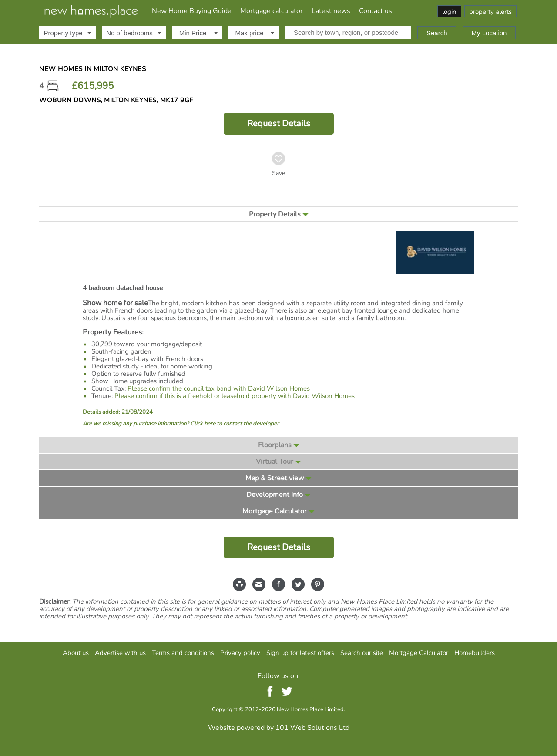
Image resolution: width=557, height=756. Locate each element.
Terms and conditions (183, 653)
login (449, 12)
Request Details (279, 123)
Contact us (376, 11)
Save (278, 173)
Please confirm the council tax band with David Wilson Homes (219, 388)
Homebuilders (475, 653)
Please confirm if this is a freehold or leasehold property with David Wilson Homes (235, 396)
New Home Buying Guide (192, 11)
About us (76, 653)
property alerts (490, 12)
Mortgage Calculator (419, 653)
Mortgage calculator (272, 11)
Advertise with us (120, 653)
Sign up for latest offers (300, 653)
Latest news (331, 11)
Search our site (362, 653)
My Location (489, 33)
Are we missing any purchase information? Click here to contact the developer (181, 424)
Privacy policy (240, 653)
